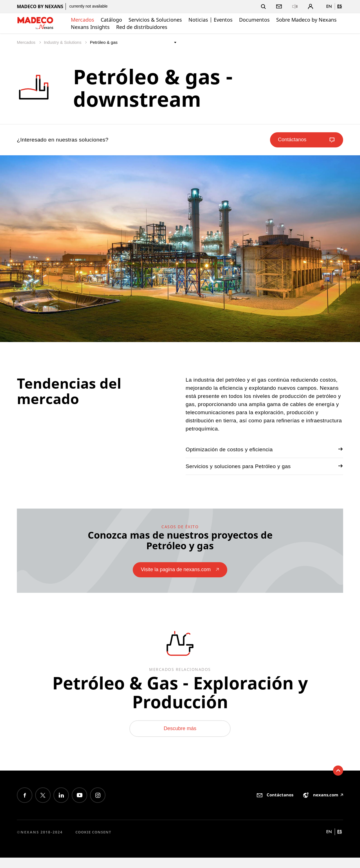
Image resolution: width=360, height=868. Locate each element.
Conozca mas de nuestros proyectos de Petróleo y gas (180, 540)
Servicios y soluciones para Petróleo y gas (264, 466)
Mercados (83, 20)
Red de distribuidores (142, 27)
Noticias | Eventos (211, 20)
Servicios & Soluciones (155, 20)
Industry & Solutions (63, 42)
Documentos (254, 20)
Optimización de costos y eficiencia (264, 449)
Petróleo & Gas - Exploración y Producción (180, 696)
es (339, 6)
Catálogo (111, 20)
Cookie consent (93, 842)
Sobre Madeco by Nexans (306, 20)
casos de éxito (180, 526)
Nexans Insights (90, 27)
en (329, 6)
